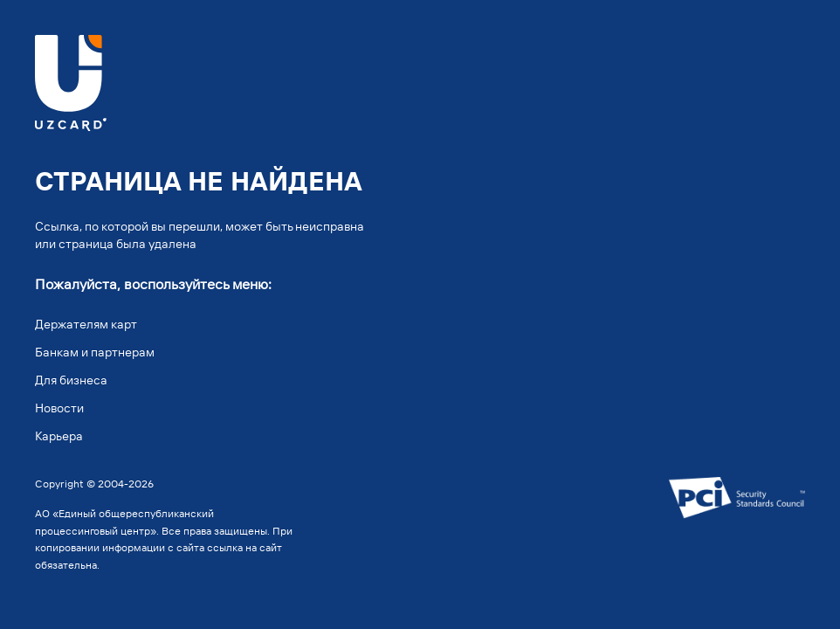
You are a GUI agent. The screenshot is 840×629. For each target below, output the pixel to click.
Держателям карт (86, 324)
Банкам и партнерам (95, 352)
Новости (59, 408)
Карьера (59, 436)
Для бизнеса (71, 380)
